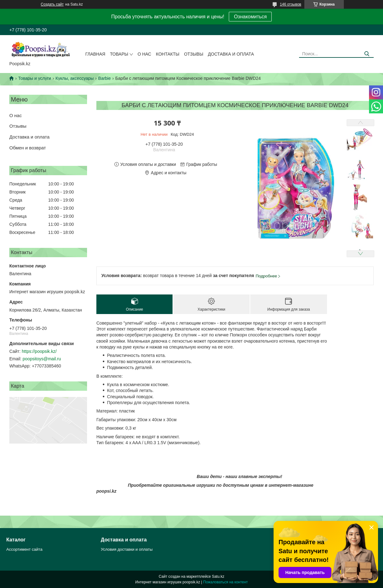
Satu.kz (218, 577)
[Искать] (367, 54)
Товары (119, 54)
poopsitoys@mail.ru (42, 359)
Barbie (104, 78)
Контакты (168, 54)
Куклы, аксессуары (75, 78)
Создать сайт (52, 4)
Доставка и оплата (231, 54)
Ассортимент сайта (24, 549)
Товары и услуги (35, 78)
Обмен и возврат (28, 148)
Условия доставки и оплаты (127, 549)
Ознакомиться (250, 17)
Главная (95, 54)
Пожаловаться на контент (226, 582)
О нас (144, 54)
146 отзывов (291, 4)
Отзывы (194, 54)
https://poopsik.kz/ (39, 351)
